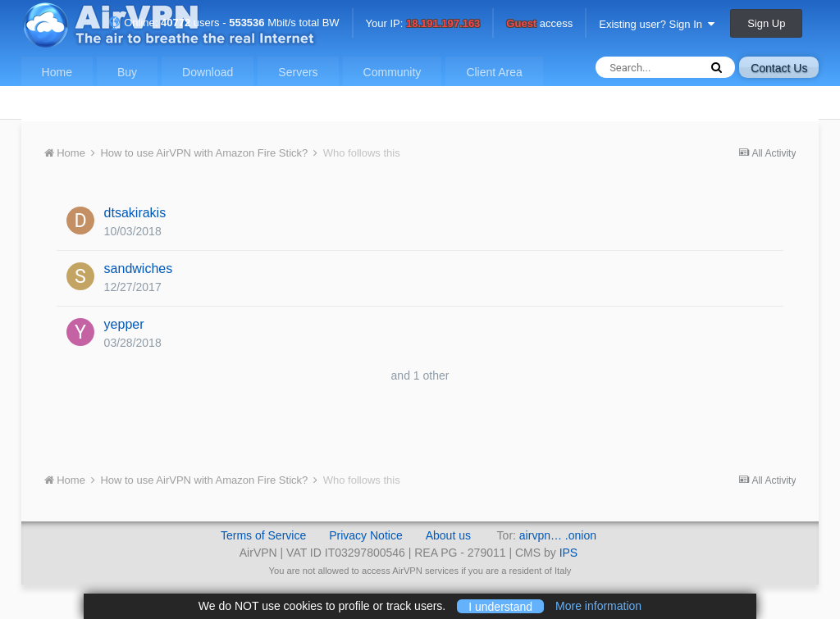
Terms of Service (263, 535)
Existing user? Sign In (657, 24)
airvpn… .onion (558, 535)
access (539, 24)
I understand (500, 606)
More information (598, 606)
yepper (124, 324)
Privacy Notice (365, 535)
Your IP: (423, 24)
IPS (569, 553)
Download (208, 72)
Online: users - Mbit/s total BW (224, 23)
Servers (298, 72)
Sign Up (766, 23)
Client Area (494, 72)
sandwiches (139, 269)
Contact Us (779, 68)
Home (57, 72)
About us (448, 535)
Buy (127, 72)
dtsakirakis (135, 213)
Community (393, 72)
